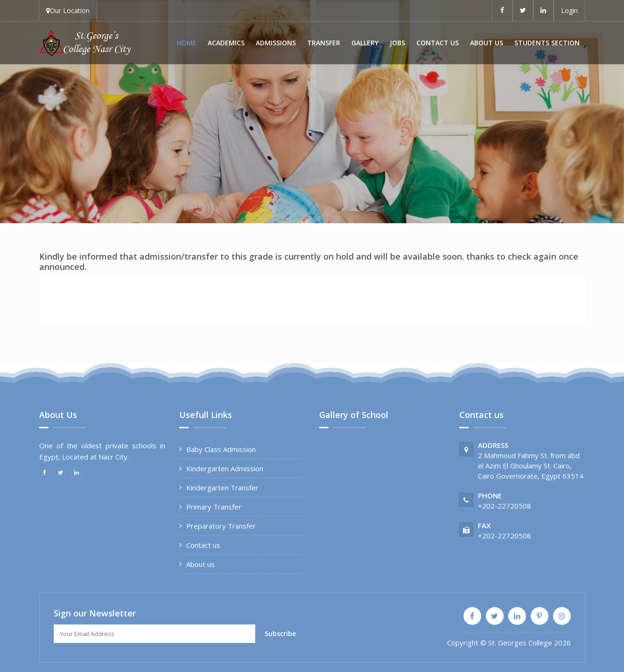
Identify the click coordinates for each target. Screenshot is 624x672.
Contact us (438, 43)
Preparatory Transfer (221, 526)
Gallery (365, 43)
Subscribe (280, 633)
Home (187, 43)
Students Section (547, 43)
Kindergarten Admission (225, 468)
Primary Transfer (214, 507)
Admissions (276, 43)
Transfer (324, 43)
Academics (226, 43)
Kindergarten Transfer (222, 488)
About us (487, 43)
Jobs (397, 43)
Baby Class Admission (221, 449)
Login (569, 11)
